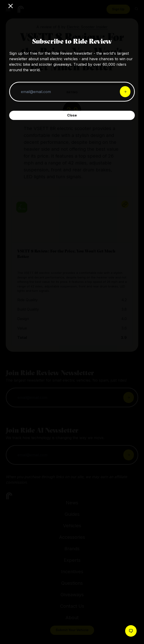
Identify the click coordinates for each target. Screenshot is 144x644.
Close (72, 115)
